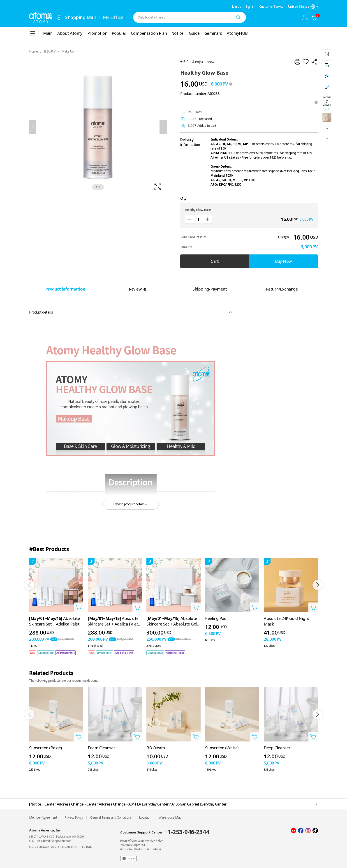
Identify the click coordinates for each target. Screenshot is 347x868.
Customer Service (271, 7)
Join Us (237, 7)
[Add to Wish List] (306, 62)
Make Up (68, 51)
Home (33, 51)
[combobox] (59, 17)
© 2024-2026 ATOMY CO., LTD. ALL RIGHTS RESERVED (61, 847)
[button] (327, 129)
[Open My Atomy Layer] (305, 17)
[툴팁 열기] (231, 84)
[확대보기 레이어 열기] (98, 127)
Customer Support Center (165, 832)
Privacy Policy (74, 817)
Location (145, 817)
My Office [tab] (113, 17)
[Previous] (33, 127)
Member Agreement (43, 817)
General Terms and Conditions (111, 817)
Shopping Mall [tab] (81, 17)
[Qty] (198, 219)
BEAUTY (50, 51)
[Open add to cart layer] (79, 607)
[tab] (65, 289)
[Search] (238, 17)
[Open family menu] (59, 17)
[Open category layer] (33, 33)
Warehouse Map (170, 817)
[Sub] (189, 219)
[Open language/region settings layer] (303, 7)
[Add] (207, 219)
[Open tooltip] (316, 102)
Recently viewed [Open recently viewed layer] (327, 103)
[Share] (314, 62)
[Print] (297, 62)
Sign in (250, 7)
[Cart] (314, 17)
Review (209, 62)
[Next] (163, 127)
